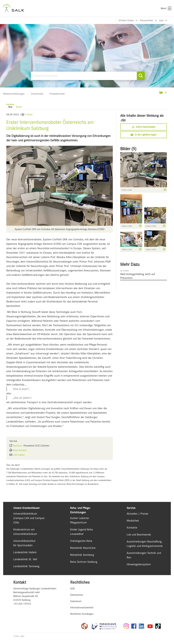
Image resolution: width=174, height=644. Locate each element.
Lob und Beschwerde (139, 535)
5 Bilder (29, 115)
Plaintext (17, 446)
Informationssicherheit (82, 608)
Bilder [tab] (19, 107)
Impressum (76, 601)
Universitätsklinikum (25, 514)
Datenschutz (77, 595)
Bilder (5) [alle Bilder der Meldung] (128, 149)
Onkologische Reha (81, 541)
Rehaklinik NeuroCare (83, 548)
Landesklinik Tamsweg (26, 566)
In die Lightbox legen (144, 135)
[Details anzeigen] (164, 190)
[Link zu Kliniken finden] (128, 20)
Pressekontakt (57, 94)
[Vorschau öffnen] (60, 186)
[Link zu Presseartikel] (148, 20)
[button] (163, 93)
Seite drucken (20, 450)
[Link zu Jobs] (163, 20)
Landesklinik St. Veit (25, 559)
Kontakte (132, 528)
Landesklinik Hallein (25, 552)
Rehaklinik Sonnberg (82, 555)
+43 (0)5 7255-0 (22, 604)
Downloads (37, 94)
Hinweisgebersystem (139, 564)
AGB (72, 589)
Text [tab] (10, 107)
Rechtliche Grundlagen (82, 614)
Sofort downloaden (144, 127)
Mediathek (133, 521)
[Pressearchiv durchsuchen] (88, 76)
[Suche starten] (141, 76)
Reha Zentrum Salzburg (84, 562)
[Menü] (166, 8)
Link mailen (19, 455)
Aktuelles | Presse (137, 514)
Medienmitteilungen (14, 94)
